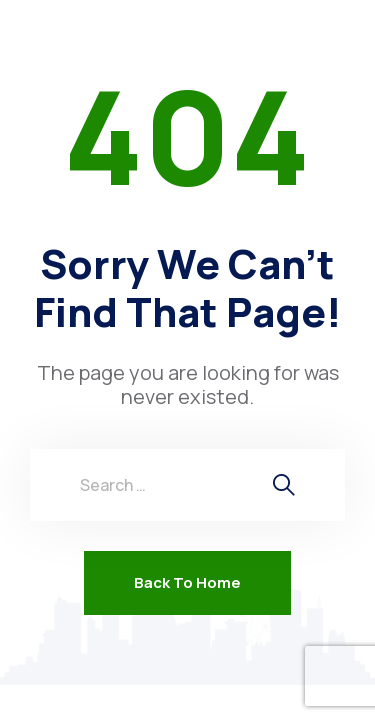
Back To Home (187, 582)
